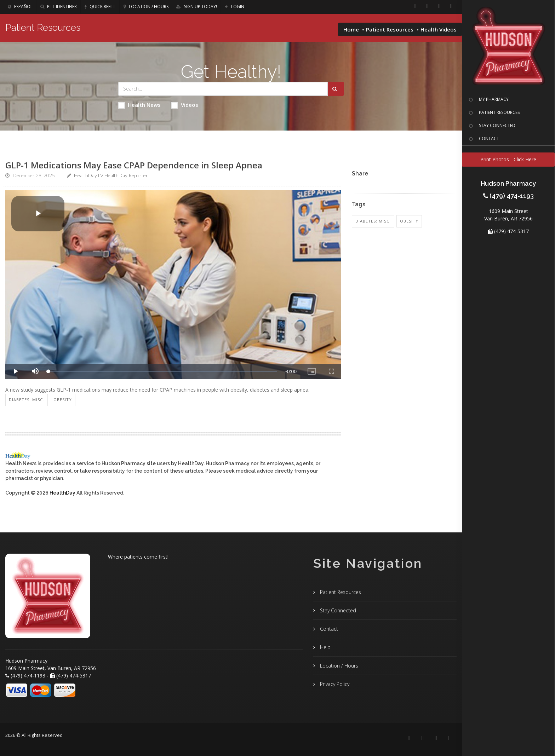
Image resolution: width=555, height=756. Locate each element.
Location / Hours (146, 7)
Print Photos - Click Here (508, 159)
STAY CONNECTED (491, 126)
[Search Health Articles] (223, 89)
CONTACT (483, 139)
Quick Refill (100, 7)
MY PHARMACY (488, 100)
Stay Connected (337, 610)
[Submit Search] (336, 89)
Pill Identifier (59, 7)
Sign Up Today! (197, 7)
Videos (185, 105)
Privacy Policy (334, 684)
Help (325, 647)
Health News (139, 105)
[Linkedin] (427, 6)
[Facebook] (415, 6)
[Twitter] (451, 6)
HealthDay (62, 493)
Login (234, 7)
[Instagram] (439, 6)
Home (351, 29)
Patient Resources (390, 29)
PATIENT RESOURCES (493, 113)
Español (20, 7)
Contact (328, 629)
